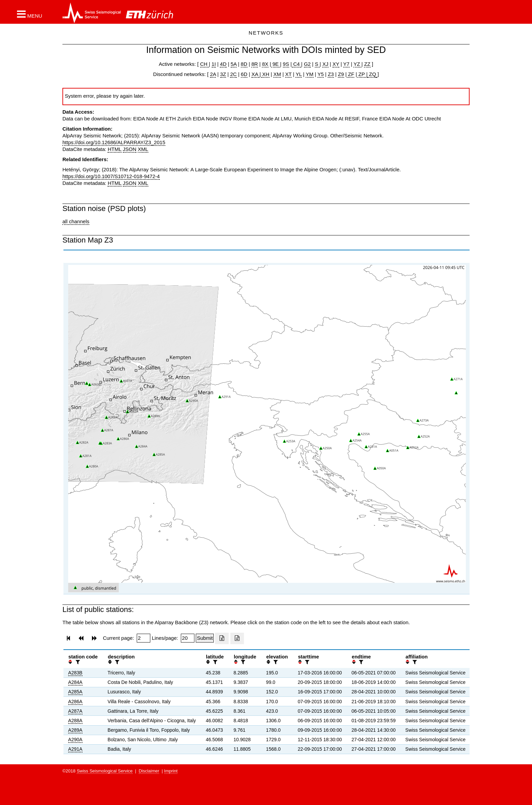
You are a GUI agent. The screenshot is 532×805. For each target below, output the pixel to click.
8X (265, 64)
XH (265, 74)
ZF (351, 74)
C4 (297, 64)
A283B (75, 673)
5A (234, 64)
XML (143, 149)
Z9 (341, 74)
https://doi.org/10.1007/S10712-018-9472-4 (111, 176)
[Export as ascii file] (237, 638)
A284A (75, 682)
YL (299, 74)
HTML (114, 149)
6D (244, 74)
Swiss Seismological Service (105, 771)
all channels (76, 221)
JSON (130, 149)
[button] (30, 14)
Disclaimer (149, 771)
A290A (75, 740)
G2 (307, 64)
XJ (325, 64)
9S (286, 64)
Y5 (321, 74)
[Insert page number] (144, 638)
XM (277, 74)
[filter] (77, 662)
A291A (75, 749)
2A (213, 74)
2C (233, 74)
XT (289, 74)
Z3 (331, 74)
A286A (75, 702)
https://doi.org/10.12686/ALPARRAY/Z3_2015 (114, 142)
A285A (75, 692)
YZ (357, 64)
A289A (75, 730)
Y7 (346, 64)
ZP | (362, 74)
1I (214, 64)
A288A (75, 721)
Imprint (171, 771)
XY (336, 64)
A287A (75, 711)
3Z (223, 74)
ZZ (367, 64)
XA (255, 74)
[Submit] (205, 638)
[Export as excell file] (222, 638)
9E (276, 64)
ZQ (372, 74)
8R (255, 64)
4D (223, 64)
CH (205, 64)
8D (244, 64)
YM (310, 74)
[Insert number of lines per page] (188, 638)
